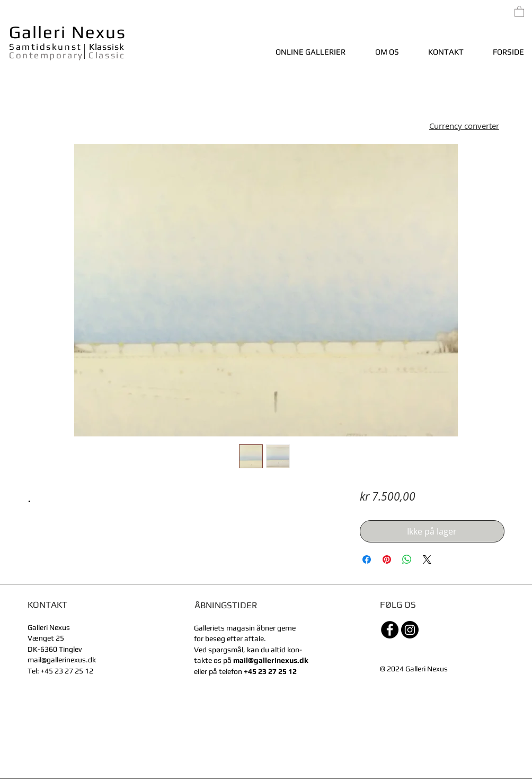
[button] (464, 127)
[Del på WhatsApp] (407, 559)
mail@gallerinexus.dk (62, 660)
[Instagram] (410, 630)
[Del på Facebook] (367, 559)
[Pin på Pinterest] (387, 559)
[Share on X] (427, 559)
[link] (519, 11)
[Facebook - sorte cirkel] (390, 630)
